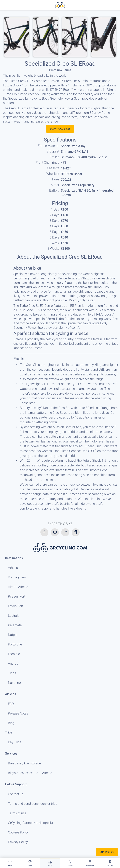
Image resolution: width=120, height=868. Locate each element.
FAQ (11, 704)
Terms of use (17, 813)
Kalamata (15, 625)
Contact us (16, 794)
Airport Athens (18, 587)
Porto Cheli (16, 644)
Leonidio (14, 654)
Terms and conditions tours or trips (33, 804)
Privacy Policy (18, 842)
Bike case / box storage (24, 763)
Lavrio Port (16, 606)
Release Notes (18, 713)
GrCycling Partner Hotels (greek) (30, 823)
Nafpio (13, 635)
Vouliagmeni (17, 577)
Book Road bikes (60, 129)
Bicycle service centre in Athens (30, 773)
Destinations (14, 558)
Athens (13, 568)
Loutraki (14, 616)
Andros (13, 664)
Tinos (12, 673)
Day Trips (15, 742)
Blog (11, 723)
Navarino (14, 683)
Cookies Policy (18, 832)
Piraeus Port (17, 596)
